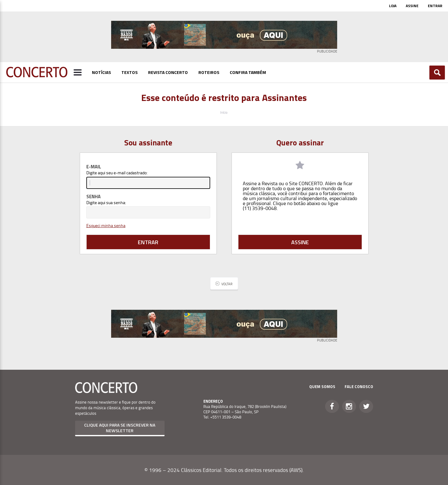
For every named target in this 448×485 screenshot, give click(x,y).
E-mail (94, 167)
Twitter (366, 406)
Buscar (437, 73)
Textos (129, 72)
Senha (93, 197)
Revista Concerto (168, 72)
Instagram (349, 406)
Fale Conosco (359, 387)
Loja (393, 6)
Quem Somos (322, 387)
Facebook (332, 406)
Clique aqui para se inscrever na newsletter (120, 428)
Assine (412, 6)
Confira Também (248, 72)
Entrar (435, 6)
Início (224, 112)
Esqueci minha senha (106, 225)
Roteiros (209, 72)
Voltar (227, 284)
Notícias (101, 72)
